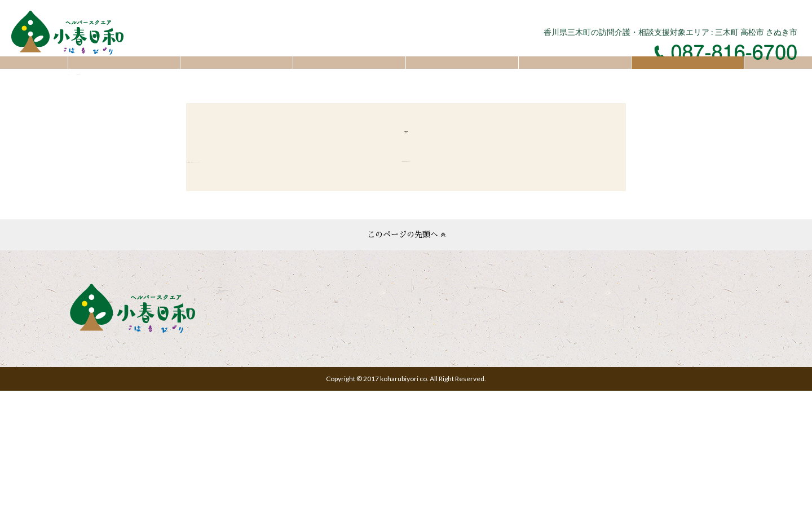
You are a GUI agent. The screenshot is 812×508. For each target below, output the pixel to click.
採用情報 (575, 74)
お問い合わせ (688, 74)
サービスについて (349, 74)
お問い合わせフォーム (260, 440)
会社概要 (462, 74)
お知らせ (237, 74)
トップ (124, 74)
